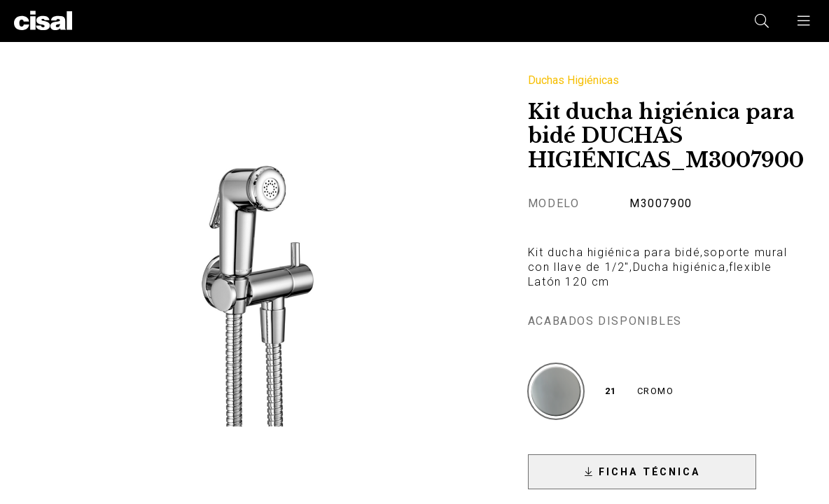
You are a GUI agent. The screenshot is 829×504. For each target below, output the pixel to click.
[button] (804, 21)
